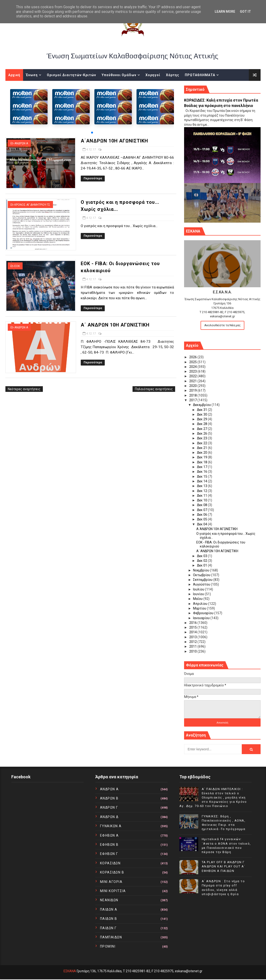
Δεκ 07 (202, 510)
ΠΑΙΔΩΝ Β (109, 919)
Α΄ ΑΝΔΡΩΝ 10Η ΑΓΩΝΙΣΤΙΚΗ (115, 325)
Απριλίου (201, 604)
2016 (193, 623)
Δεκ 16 (202, 472)
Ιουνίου (199, 594)
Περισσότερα (93, 178)
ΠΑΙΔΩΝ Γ (108, 928)
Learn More (225, 12)
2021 (193, 381)
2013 (193, 637)
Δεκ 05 (202, 519)
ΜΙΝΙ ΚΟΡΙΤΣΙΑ (113, 891)
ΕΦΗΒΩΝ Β (109, 845)
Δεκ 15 (202, 476)
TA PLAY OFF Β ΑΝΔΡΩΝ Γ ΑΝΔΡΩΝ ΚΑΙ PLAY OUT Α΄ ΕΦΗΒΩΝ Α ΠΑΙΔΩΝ (223, 866)
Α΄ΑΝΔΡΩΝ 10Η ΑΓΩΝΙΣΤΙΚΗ (114, 141)
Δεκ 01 (202, 565)
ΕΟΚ (17, 266)
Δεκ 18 (202, 462)
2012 (193, 642)
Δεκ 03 (202, 556)
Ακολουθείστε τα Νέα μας (222, 325)
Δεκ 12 (202, 491)
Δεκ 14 (202, 481)
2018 (193, 395)
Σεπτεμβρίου (203, 580)
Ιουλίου (199, 589)
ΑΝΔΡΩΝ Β (109, 798)
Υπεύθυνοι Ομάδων (119, 75)
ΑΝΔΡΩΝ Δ (109, 817)
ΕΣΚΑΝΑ (70, 971)
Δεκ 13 (202, 486)
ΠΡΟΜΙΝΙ (108, 946)
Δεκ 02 (202, 561)
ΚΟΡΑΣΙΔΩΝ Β (112, 872)
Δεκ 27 (202, 429)
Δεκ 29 (202, 419)
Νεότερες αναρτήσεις (24, 389)
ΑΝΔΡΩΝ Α (21, 143)
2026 (193, 357)
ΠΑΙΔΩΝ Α (109, 909)
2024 (193, 367)
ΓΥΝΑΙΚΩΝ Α (111, 826)
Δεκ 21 (202, 448)
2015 (193, 627)
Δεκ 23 (202, 438)
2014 (193, 632)
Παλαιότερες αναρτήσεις (154, 389)
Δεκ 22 (202, 443)
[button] (92, 133)
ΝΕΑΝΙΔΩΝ (109, 900)
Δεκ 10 (202, 500)
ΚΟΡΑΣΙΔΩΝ (110, 863)
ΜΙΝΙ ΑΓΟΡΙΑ (111, 882)
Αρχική (14, 75)
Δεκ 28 (202, 424)
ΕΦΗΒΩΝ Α (109, 835)
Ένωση (32, 75)
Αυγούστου (202, 584)
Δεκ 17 (202, 467)
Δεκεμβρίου (202, 405)
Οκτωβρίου (202, 575)
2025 (193, 362)
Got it (245, 12)
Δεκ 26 (202, 433)
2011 (193, 646)
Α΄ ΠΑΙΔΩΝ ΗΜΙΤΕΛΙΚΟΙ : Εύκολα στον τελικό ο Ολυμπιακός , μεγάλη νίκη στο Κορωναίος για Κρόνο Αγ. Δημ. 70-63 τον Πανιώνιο (213, 798)
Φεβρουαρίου (204, 613)
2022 (193, 376)
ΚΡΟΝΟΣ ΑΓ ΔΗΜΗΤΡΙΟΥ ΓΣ (32, 205)
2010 (193, 651)
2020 (193, 386)
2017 (193, 400)
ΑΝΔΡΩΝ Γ (109, 807)
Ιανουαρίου (202, 618)
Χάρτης (173, 75)
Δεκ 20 (202, 453)
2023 (193, 371)
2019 (193, 390)
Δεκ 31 (202, 410)
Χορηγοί (153, 75)
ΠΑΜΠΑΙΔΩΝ (111, 937)
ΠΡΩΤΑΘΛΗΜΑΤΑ (200, 75)
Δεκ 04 (202, 524)
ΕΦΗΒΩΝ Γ (109, 854)
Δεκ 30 (202, 414)
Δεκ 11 (202, 496)
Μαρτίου (200, 608)
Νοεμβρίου (202, 570)
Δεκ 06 (202, 515)
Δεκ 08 (202, 505)
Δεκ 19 (202, 457)
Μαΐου (198, 599)
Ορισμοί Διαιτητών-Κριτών (71, 75)
